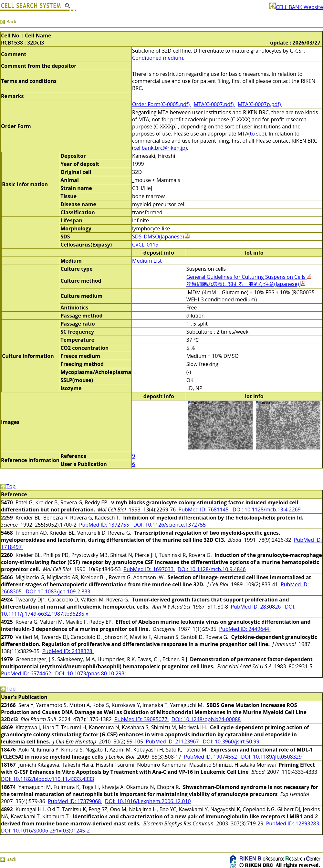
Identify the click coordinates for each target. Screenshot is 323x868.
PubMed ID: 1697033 (149, 569)
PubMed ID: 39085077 (141, 719)
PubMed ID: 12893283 (293, 823)
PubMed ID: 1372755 (105, 525)
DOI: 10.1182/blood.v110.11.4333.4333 (47, 779)
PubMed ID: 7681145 (204, 510)
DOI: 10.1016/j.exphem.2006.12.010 (148, 801)
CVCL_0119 (145, 245)
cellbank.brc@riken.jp (160, 148)
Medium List (147, 261)
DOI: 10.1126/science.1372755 (169, 525)
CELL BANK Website (296, 7)
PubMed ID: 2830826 (256, 607)
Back (8, 21)
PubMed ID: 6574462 (27, 673)
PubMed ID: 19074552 (211, 757)
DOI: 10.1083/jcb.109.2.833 (58, 591)
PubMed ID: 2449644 (245, 629)
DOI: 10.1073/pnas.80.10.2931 (91, 673)
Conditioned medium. (158, 58)
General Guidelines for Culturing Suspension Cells (249, 277)
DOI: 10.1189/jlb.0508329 (271, 757)
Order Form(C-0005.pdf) (161, 104)
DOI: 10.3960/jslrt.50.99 (231, 742)
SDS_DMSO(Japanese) (158, 237)
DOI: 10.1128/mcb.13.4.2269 (267, 510)
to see (257, 134)
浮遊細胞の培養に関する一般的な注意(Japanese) (246, 284)
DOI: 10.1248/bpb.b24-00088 (206, 719)
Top (8, 486)
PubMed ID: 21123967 (173, 742)
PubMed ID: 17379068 (75, 801)
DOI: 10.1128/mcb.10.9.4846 (212, 569)
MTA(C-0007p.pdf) (260, 104)
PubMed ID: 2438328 (68, 651)
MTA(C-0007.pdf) (214, 104)
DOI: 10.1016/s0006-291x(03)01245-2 (45, 831)
